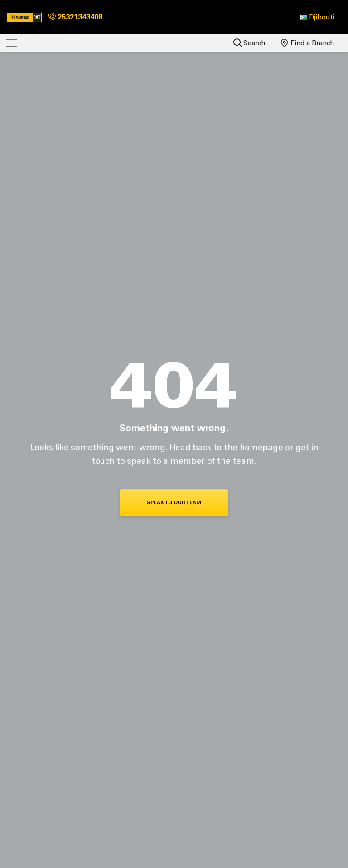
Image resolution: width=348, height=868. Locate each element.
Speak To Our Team (174, 503)
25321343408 (75, 17)
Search (249, 43)
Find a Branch (308, 43)
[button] (317, 17)
